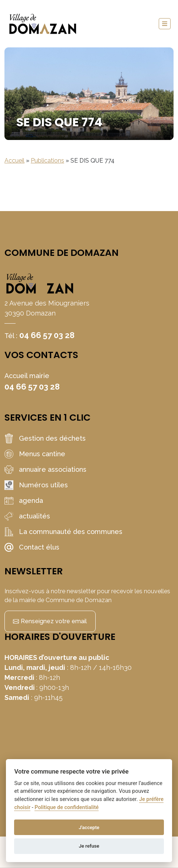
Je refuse (89, 846)
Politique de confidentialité (67, 807)
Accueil (14, 161)
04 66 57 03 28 (47, 335)
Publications (47, 161)
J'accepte (89, 827)
